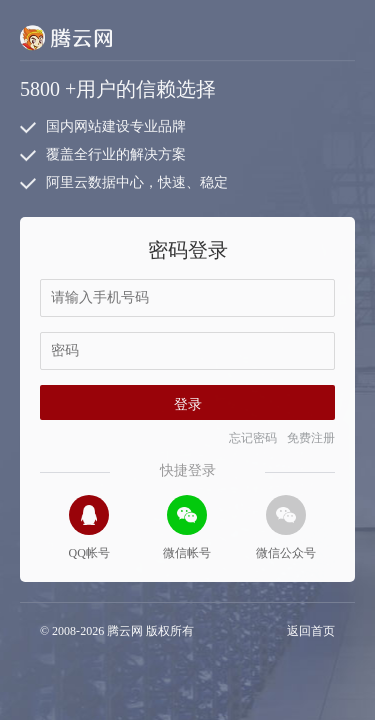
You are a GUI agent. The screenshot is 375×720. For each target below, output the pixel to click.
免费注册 (311, 438)
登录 (188, 404)
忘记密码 (253, 438)
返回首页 (311, 631)
